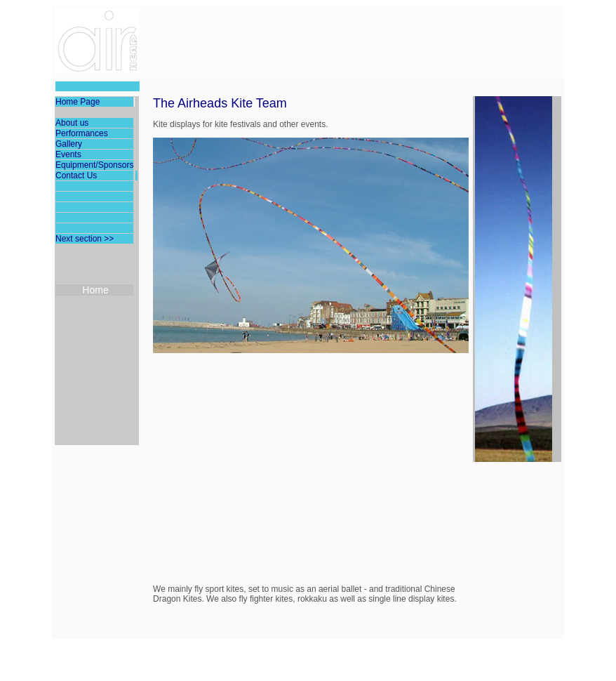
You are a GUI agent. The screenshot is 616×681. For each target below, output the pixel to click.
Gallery (69, 144)
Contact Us (76, 176)
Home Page (78, 102)
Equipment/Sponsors (94, 165)
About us (72, 123)
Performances (82, 133)
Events (68, 154)
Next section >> (85, 239)
